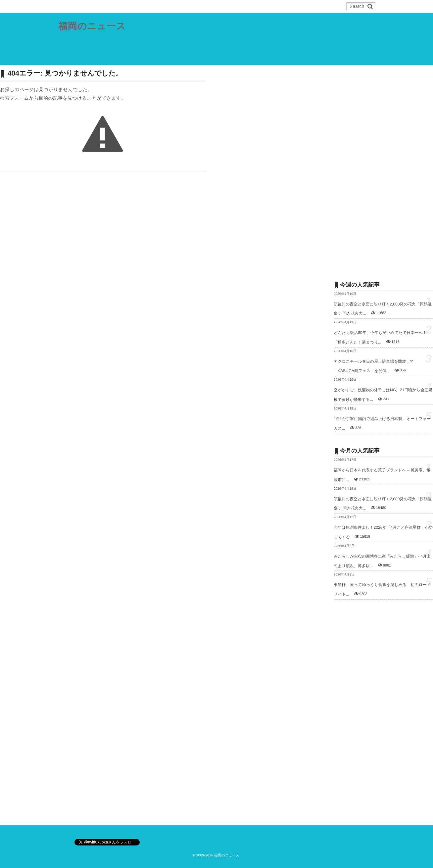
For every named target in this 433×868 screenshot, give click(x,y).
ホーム (75, 6)
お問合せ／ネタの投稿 (313, 58)
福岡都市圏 (104, 58)
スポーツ (233, 58)
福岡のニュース (92, 26)
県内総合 (72, 58)
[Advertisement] (383, 168)
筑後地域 (203, 58)
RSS (101, 6)
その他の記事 (267, 58)
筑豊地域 (173, 58)
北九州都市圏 (140, 58)
